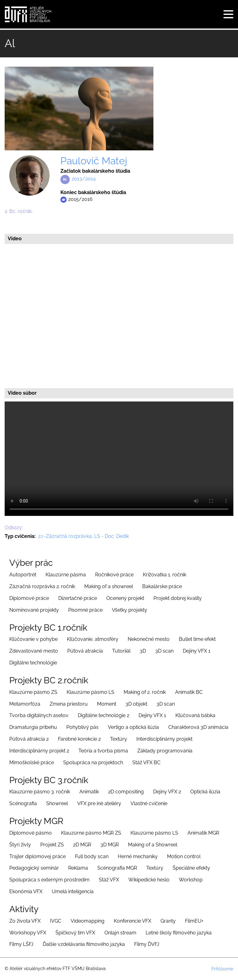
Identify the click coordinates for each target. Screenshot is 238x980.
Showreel (57, 803)
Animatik (89, 792)
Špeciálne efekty (191, 868)
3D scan (164, 651)
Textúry (119, 739)
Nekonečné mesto (149, 639)
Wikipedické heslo (149, 880)
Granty (168, 921)
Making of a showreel (109, 586)
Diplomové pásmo (31, 833)
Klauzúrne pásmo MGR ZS (91, 833)
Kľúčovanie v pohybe (33, 639)
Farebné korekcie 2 (79, 739)
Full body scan (92, 856)
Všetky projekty (130, 610)
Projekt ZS (52, 845)
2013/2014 (84, 179)
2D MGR (82, 845)
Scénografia (23, 803)
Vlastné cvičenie (149, 803)
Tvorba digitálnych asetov (39, 715)
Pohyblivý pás (82, 727)
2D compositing (126, 792)
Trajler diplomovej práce (37, 856)
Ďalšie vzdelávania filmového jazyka (84, 944)
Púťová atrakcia (85, 651)
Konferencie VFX (132, 921)
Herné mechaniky (138, 856)
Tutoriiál (121, 651)
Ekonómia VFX (26, 891)
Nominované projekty (34, 610)
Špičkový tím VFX (75, 933)
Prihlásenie (222, 969)
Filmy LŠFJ (21, 944)
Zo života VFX (25, 921)
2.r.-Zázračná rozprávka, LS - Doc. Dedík (84, 536)
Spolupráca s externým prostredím (49, 880)
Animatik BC (189, 692)
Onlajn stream (120, 933)
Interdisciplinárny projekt (164, 739)
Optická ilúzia (205, 792)
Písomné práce (85, 610)
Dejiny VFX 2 (167, 792)
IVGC (56, 921)
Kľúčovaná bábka (195, 715)
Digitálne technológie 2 (104, 715)
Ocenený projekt (125, 598)
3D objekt (136, 704)
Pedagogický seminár (34, 868)
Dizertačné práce (78, 598)
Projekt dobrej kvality (178, 598)
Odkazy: (14, 528)
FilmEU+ (194, 921)
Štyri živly (20, 845)
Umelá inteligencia (73, 891)
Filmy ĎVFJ (147, 944)
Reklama (78, 868)
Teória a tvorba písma (103, 751)
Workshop (191, 880)
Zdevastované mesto (34, 651)
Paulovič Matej (94, 161)
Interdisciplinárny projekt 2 (39, 751)
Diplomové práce (29, 598)
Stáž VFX (109, 880)
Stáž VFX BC (146, 763)
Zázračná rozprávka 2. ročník (42, 586)
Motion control (184, 856)
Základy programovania (165, 751)
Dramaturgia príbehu (33, 727)
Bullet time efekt (197, 639)
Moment (107, 704)
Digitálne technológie (33, 663)
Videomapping (88, 921)
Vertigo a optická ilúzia (133, 727)
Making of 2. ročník (145, 692)
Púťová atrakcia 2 (29, 739)
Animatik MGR (203, 833)
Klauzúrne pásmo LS (90, 692)
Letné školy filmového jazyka (179, 933)
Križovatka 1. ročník (165, 575)
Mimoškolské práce (32, 763)
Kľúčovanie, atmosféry (93, 639)
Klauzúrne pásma (66, 575)
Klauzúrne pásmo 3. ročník (40, 792)
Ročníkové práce (114, 575)
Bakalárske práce (162, 586)
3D (143, 651)
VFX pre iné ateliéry (99, 803)
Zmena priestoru (69, 704)
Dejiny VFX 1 (197, 651)
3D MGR (110, 845)
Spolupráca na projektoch (93, 763)
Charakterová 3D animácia (198, 727)
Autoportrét (23, 575)
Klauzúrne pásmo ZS (33, 692)
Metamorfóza (25, 704)
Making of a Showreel (153, 845)
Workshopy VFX (28, 933)
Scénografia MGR (117, 868)
